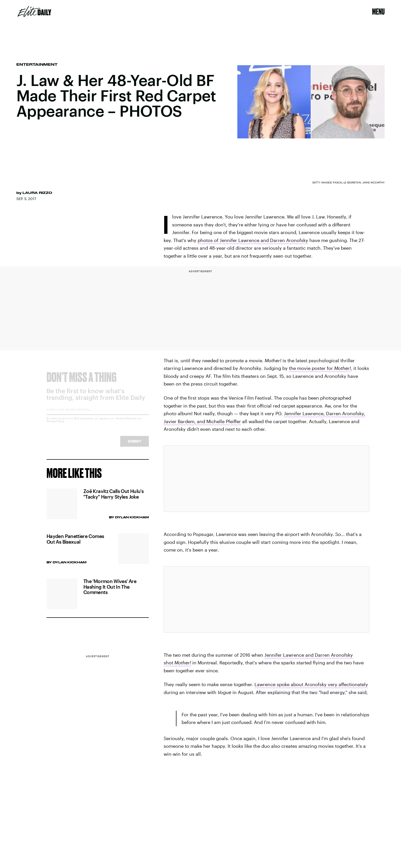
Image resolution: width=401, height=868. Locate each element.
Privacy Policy (55, 425)
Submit (135, 446)
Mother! (343, 368)
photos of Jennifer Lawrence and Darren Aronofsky (253, 240)
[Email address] (98, 415)
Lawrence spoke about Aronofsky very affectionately (311, 684)
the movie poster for (312, 368)
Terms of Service (126, 423)
